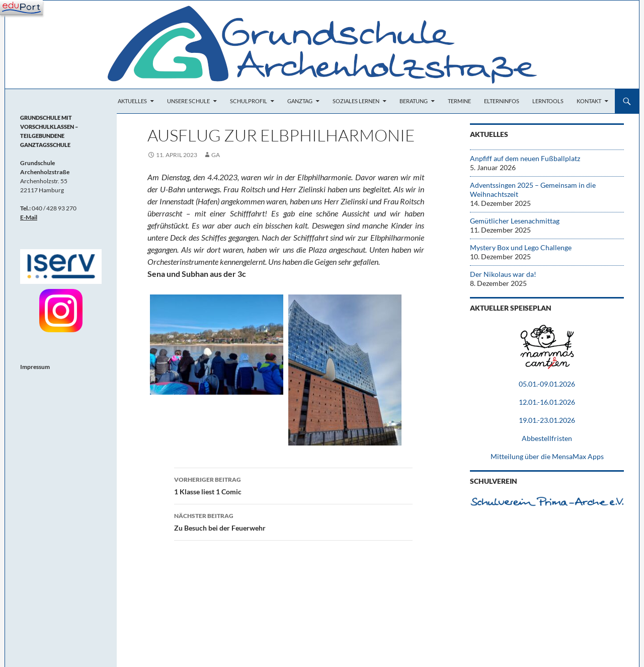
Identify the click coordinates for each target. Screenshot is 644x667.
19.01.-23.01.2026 (547, 420)
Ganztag (300, 101)
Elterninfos (502, 101)
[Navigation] (21, 8)
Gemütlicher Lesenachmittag (515, 221)
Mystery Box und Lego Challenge (521, 247)
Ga (216, 155)
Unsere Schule (188, 101)
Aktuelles (132, 101)
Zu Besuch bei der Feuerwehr (293, 521)
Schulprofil (249, 101)
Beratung (414, 101)
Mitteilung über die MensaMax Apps (547, 456)
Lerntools (548, 101)
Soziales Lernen (356, 101)
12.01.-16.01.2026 (547, 402)
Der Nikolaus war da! (503, 274)
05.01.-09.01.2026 (547, 384)
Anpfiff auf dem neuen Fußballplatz (525, 158)
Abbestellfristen (547, 438)
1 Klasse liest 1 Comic (293, 485)
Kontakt (589, 101)
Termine (459, 101)
